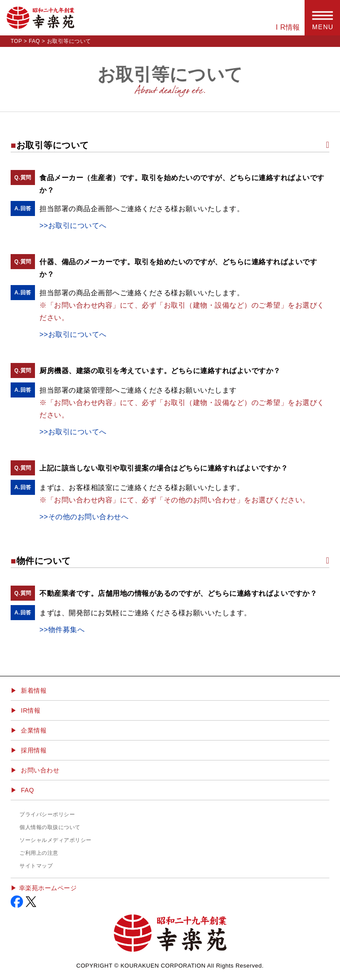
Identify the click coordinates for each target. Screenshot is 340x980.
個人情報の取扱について (50, 827)
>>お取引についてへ (73, 226)
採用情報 (34, 750)
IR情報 (31, 710)
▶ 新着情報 (29, 691)
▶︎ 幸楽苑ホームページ (44, 888)
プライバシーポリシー (47, 814)
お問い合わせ (40, 770)
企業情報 (34, 730)
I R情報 (288, 27)
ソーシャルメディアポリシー (56, 840)
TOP (16, 41)
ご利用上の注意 (39, 853)
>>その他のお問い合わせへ (84, 517)
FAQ (35, 41)
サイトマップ (36, 866)
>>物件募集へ (62, 630)
